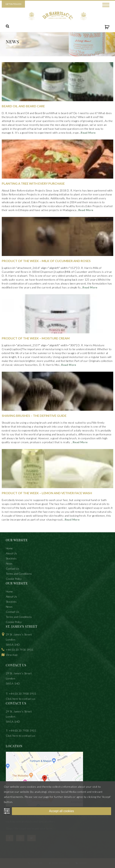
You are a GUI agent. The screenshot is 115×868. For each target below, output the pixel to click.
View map (12, 655)
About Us (11, 553)
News (9, 563)
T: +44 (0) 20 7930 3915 (21, 694)
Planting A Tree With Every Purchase (33, 183)
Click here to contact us (21, 699)
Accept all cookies (61, 811)
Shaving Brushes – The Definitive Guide (34, 416)
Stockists (11, 558)
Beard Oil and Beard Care (23, 106)
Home (9, 548)
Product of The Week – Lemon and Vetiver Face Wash (47, 493)
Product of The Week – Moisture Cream (36, 338)
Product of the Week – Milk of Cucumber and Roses (46, 261)
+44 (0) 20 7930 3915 (20, 650)
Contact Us (13, 569)
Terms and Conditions (19, 574)
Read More (88, 133)
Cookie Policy (14, 579)
